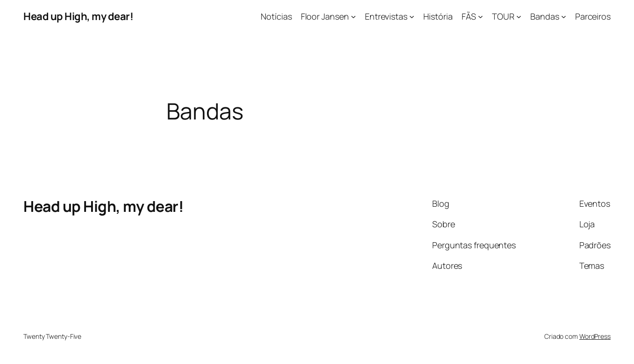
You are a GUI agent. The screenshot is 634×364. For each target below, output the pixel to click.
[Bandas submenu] (564, 17)
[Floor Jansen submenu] (353, 17)
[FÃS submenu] (481, 17)
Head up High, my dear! (78, 16)
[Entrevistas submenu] (412, 17)
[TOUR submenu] (519, 17)
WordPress (595, 336)
